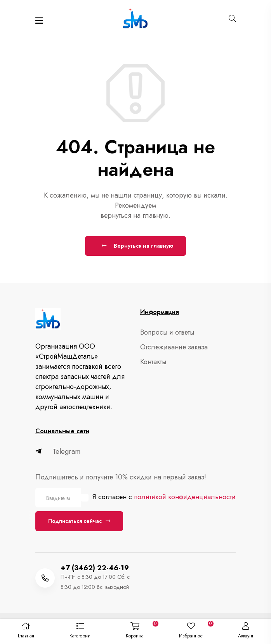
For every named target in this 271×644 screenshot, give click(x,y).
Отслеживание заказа (174, 347)
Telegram (58, 451)
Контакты (153, 362)
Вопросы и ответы (167, 332)
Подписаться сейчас (79, 521)
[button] (80, 632)
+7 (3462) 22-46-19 (95, 568)
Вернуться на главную (137, 246)
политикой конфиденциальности (185, 497)
